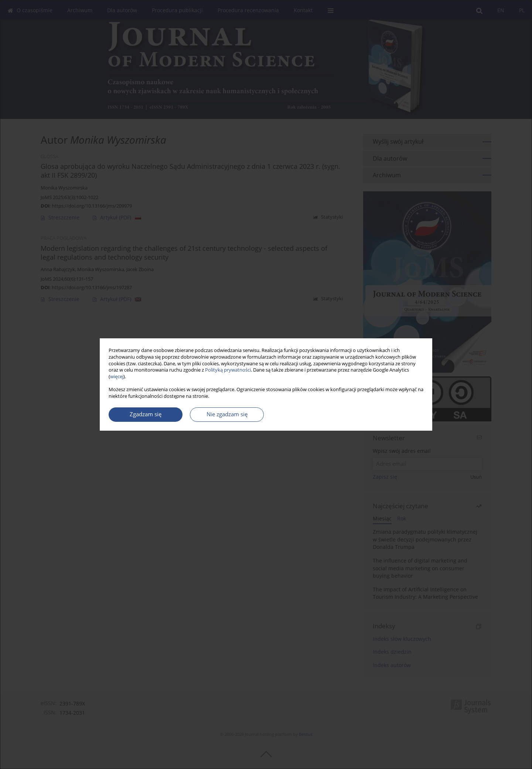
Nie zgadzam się (227, 414)
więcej (117, 377)
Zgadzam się (146, 414)
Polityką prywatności (228, 370)
